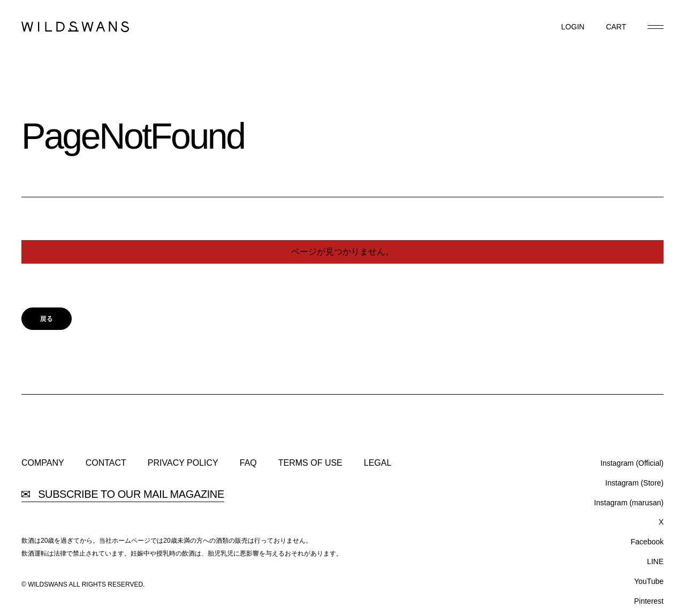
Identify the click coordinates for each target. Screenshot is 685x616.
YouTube (649, 581)
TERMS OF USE (310, 463)
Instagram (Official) (632, 463)
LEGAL (378, 463)
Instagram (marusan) (629, 503)
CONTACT (106, 463)
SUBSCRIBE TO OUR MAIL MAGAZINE (123, 494)
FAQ (248, 463)
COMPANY (43, 463)
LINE (655, 561)
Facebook (647, 542)
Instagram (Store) (634, 483)
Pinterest (649, 601)
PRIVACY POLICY (183, 463)
